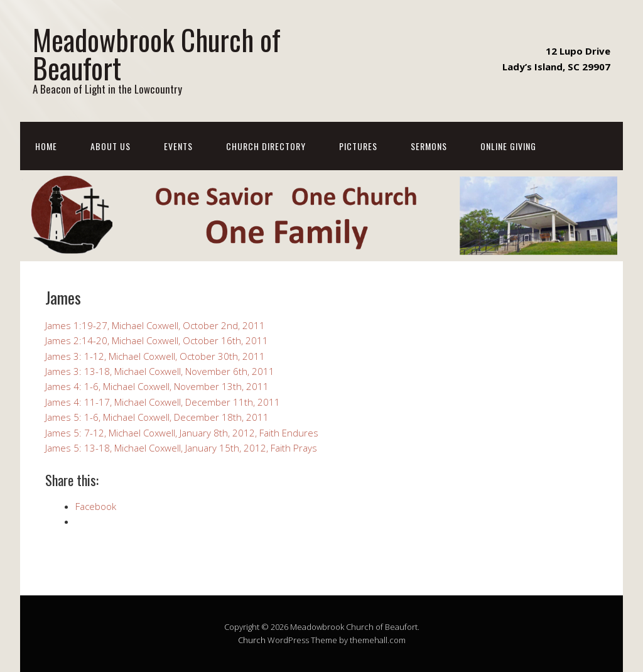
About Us (111, 146)
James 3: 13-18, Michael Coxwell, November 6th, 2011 (160, 371)
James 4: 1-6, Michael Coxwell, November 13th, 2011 (157, 386)
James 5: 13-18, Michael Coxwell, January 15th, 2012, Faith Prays (181, 448)
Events (178, 146)
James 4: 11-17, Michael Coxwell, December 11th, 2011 (163, 402)
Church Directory (266, 146)
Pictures (358, 146)
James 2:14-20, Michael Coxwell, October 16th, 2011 (157, 340)
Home (46, 146)
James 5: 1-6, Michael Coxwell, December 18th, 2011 (157, 417)
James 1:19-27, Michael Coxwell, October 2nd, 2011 (155, 325)
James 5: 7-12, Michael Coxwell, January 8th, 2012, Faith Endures (182, 433)
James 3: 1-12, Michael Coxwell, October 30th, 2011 (155, 356)
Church (252, 640)
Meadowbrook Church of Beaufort (157, 53)
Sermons (429, 146)
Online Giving (508, 146)
